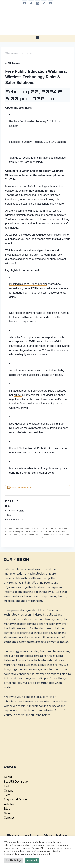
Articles (9, 804)
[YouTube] (50, 3)
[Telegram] (44, 3)
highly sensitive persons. (34, 355)
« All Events (13, 63)
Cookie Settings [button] (14, 860)
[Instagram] (37, 3)
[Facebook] (25, 3)
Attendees (16, 370)
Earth (8, 786)
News (8, 813)
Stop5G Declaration (17, 782)
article (18, 395)
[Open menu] (38, 37)
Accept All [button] (32, 860)
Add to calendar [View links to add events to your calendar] (20, 488)
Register (14, 122)
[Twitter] (31, 3)
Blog (7, 809)
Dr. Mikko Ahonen (47, 448)
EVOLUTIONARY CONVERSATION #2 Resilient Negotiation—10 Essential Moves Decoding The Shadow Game (22, 532)
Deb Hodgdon (17, 424)
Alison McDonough (20, 337)
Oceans (9, 791)
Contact (9, 818)
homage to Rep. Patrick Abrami (51, 313)
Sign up (14, 158)
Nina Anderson (18, 391)
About (8, 777)
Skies (7, 795)
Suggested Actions (16, 800)
